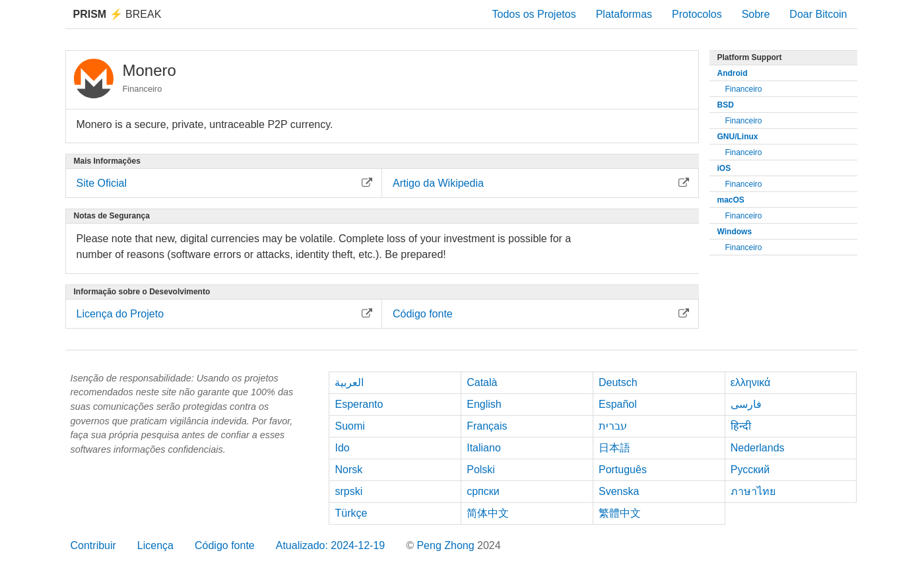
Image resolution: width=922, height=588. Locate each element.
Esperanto (359, 404)
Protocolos (697, 14)
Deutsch (618, 382)
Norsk (348, 470)
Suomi (349, 426)
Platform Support (750, 57)
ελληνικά (751, 382)
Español (618, 404)
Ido (342, 448)
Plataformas (624, 14)
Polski (481, 470)
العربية (349, 382)
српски (483, 491)
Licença (155, 545)
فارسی (746, 404)
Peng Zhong (447, 545)
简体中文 (488, 513)
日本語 (614, 448)
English (484, 404)
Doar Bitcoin (818, 14)
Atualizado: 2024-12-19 (330, 545)
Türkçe (351, 513)
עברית (613, 426)
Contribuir (93, 545)
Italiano (484, 448)
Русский (750, 470)
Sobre (756, 14)
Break (117, 14)
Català (482, 382)
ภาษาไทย (753, 491)
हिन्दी (741, 426)
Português (623, 470)
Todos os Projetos (534, 14)
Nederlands (758, 448)
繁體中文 (620, 513)
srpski (348, 491)
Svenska (619, 491)
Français (487, 426)
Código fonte (225, 545)
